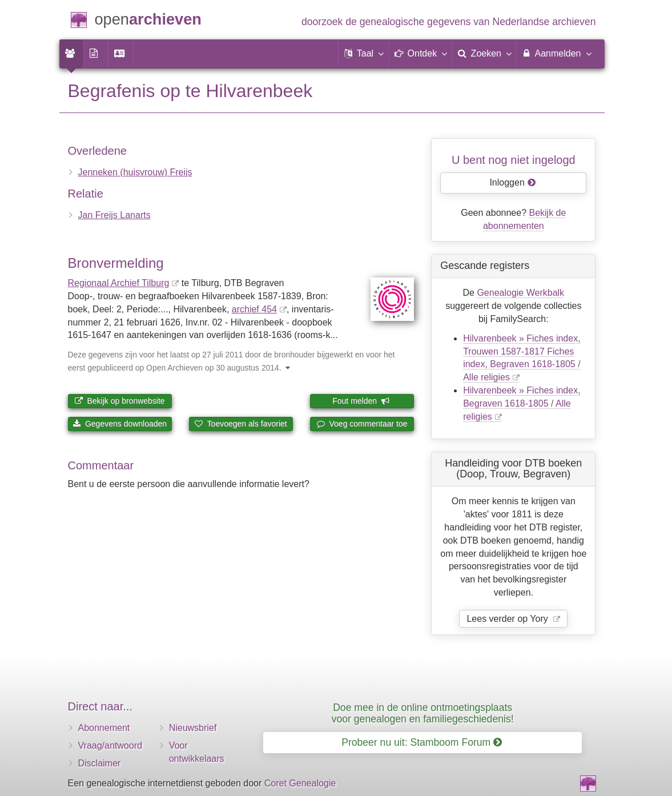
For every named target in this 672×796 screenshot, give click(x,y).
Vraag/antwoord (110, 745)
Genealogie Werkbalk (520, 293)
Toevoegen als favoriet (241, 424)
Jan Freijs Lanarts (114, 215)
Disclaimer (100, 763)
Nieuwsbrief (193, 728)
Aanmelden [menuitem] (556, 53)
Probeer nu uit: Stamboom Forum (422, 742)
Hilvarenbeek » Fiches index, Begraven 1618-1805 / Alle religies (522, 403)
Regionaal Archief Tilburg (119, 283)
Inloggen (512, 182)
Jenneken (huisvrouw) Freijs (135, 172)
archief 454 (254, 309)
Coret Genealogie (300, 783)
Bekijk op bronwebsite (120, 401)
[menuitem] (71, 54)
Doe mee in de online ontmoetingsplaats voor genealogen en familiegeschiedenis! (423, 713)
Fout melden (361, 401)
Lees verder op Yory (508, 619)
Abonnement (104, 728)
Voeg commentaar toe (362, 424)
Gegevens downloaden (120, 424)
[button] (364, 54)
